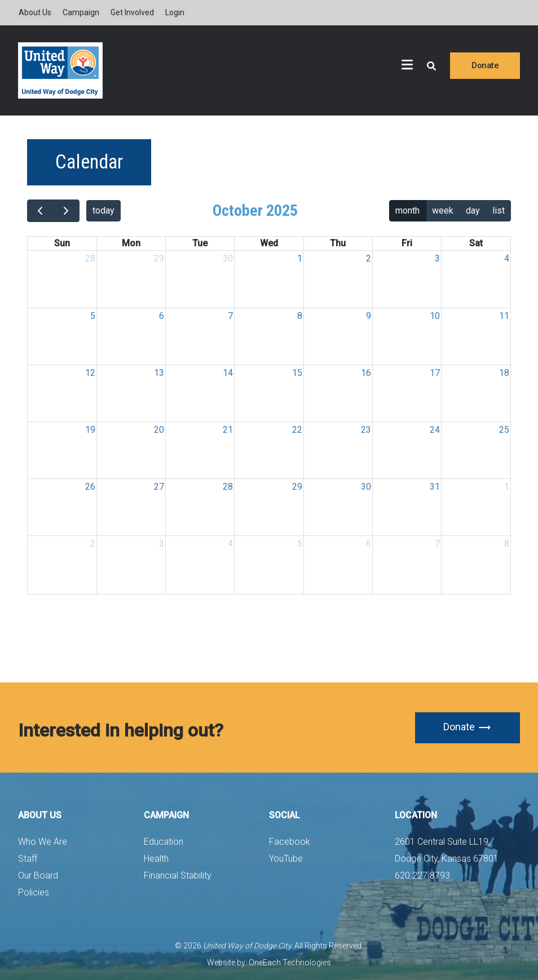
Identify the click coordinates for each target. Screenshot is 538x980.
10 (435, 316)
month (407, 210)
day (473, 210)
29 (159, 258)
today (103, 210)
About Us (35, 12)
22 (297, 430)
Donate (485, 65)
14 (228, 373)
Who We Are (43, 842)
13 (159, 373)
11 (504, 316)
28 (90, 258)
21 (228, 430)
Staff (28, 859)
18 (504, 373)
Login (175, 12)
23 (366, 430)
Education (164, 842)
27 (159, 487)
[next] (66, 211)
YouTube (286, 859)
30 (228, 258)
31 (435, 487)
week (443, 210)
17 (435, 373)
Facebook (290, 842)
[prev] (40, 211)
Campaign (81, 12)
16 (366, 373)
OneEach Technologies (290, 963)
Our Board (38, 875)
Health (156, 859)
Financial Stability (178, 875)
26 (90, 487)
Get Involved (132, 12)
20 (159, 430)
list (499, 210)
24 (435, 430)
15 (297, 373)
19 (90, 430)
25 (504, 430)
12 (90, 373)
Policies (34, 892)
